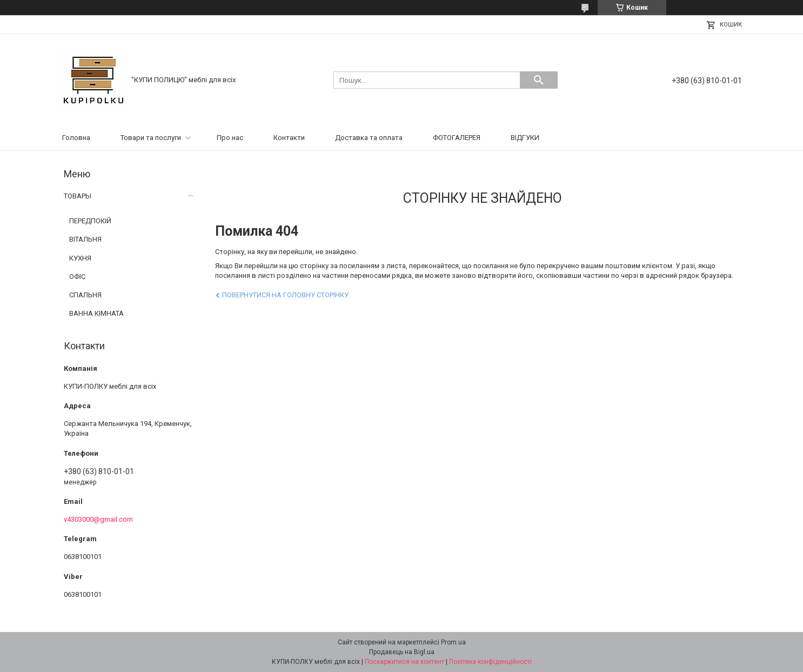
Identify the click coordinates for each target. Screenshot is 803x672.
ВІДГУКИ (525, 138)
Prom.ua (453, 642)
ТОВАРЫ (78, 196)
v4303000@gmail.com (98, 519)
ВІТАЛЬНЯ (85, 239)
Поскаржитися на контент (404, 662)
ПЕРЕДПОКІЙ (90, 221)
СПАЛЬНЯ (85, 295)
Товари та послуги (151, 138)
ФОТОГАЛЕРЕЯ (457, 138)
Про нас (230, 138)
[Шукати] (539, 80)
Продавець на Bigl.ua (402, 652)
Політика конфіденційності (490, 662)
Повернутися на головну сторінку (285, 295)
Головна (76, 138)
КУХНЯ (80, 258)
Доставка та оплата (369, 138)
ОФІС (77, 277)
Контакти (289, 138)
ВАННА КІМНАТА (96, 313)
